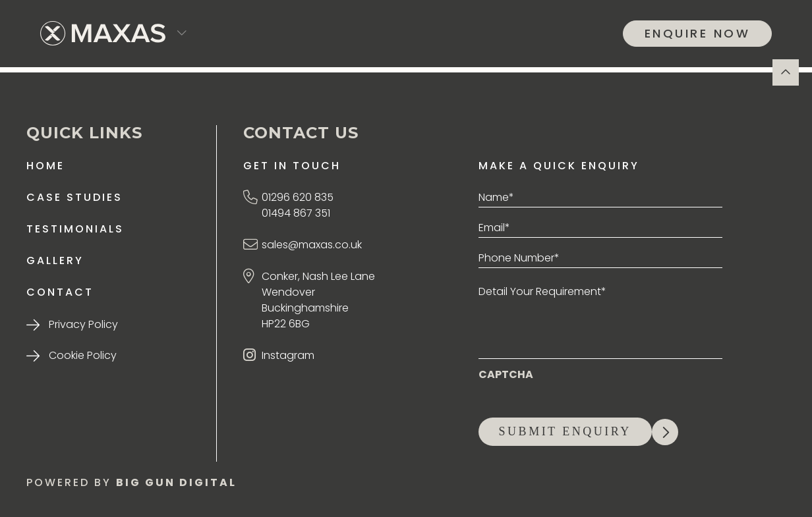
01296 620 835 (298, 197)
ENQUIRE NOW (698, 33)
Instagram (288, 355)
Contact (60, 292)
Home (45, 166)
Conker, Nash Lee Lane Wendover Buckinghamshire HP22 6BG (318, 300)
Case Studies (74, 197)
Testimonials (75, 229)
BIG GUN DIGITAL (176, 482)
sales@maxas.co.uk (312, 245)
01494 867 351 (296, 213)
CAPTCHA (506, 375)
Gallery (55, 260)
